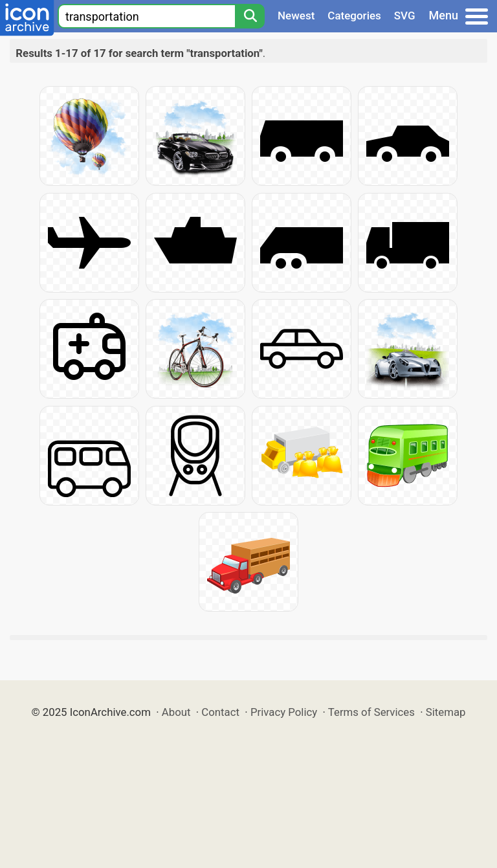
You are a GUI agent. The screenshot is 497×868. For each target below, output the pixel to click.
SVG (405, 16)
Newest (296, 16)
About (176, 712)
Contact (220, 712)
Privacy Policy (284, 712)
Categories (354, 16)
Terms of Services (371, 712)
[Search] (250, 16)
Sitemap (446, 712)
